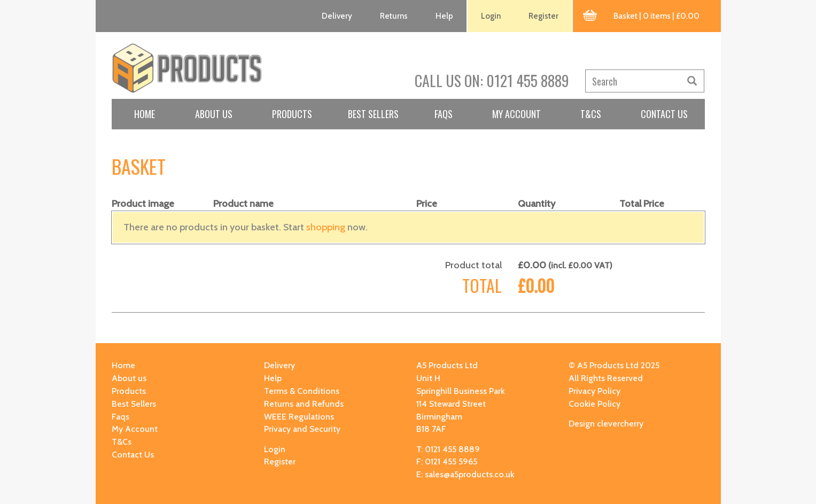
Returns (394, 16)
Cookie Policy (594, 404)
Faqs (444, 114)
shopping (326, 227)
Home (145, 114)
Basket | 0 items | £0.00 (656, 16)
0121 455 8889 (528, 80)
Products (292, 114)
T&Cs (591, 114)
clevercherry (620, 424)
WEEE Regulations (299, 417)
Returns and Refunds (304, 404)
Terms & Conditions (302, 391)
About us (214, 114)
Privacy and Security (302, 429)
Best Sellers (373, 114)
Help (444, 16)
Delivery (337, 16)
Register (543, 16)
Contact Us (664, 114)
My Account (516, 114)
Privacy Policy (594, 391)
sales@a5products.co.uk (469, 474)
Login (491, 16)
